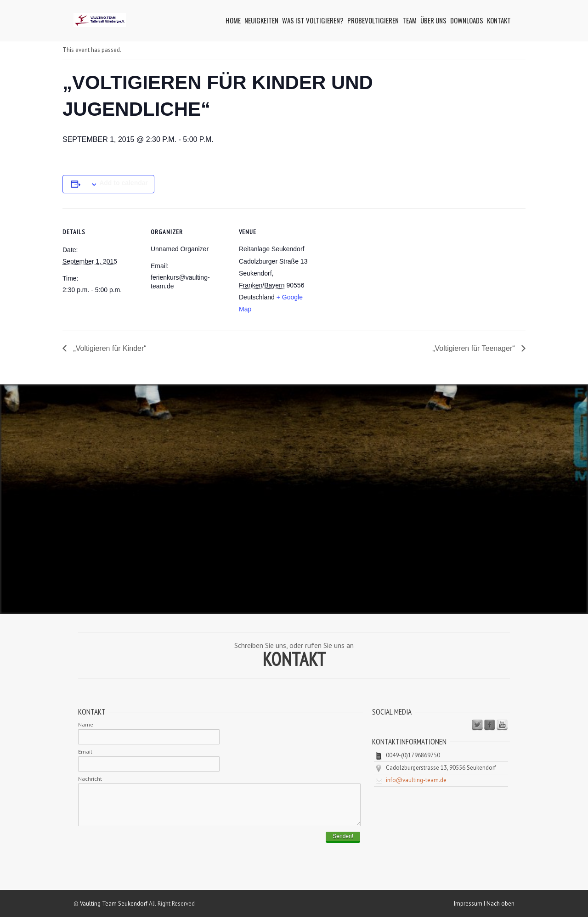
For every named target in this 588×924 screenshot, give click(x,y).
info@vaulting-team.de (416, 780)
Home (233, 20)
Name (86, 724)
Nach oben (500, 910)
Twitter (477, 725)
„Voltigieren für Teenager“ (475, 348)
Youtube (502, 725)
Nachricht (90, 779)
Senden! (343, 843)
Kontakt (499, 20)
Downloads (467, 20)
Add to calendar (124, 183)
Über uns (433, 20)
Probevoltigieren (373, 20)
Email (85, 752)
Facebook (490, 725)
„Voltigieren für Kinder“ (109, 348)
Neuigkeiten (261, 20)
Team (410, 20)
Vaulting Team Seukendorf (114, 910)
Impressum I (470, 910)
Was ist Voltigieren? (313, 20)
